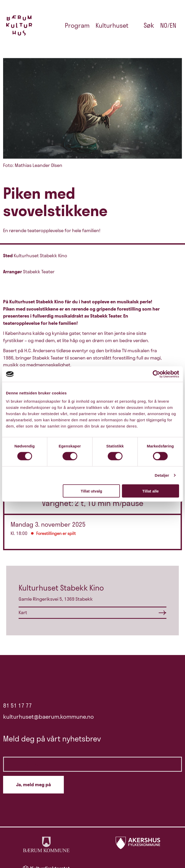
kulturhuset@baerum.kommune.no (48, 717)
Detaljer (162, 475)
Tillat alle (150, 491)
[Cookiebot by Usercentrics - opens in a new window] (156, 374)
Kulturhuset (112, 25)
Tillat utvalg (91, 491)
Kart (23, 612)
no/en (168, 25)
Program (77, 25)
